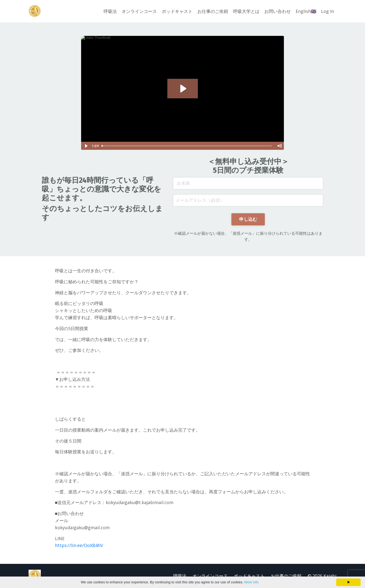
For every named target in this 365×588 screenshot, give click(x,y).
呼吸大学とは (246, 11)
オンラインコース (139, 11)
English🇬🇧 (306, 11)
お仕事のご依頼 (213, 11)
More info (251, 582)
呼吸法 (110, 11)
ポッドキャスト (177, 11)
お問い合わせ (278, 11)
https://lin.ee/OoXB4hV (79, 545)
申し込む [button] (248, 219)
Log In (327, 11)
